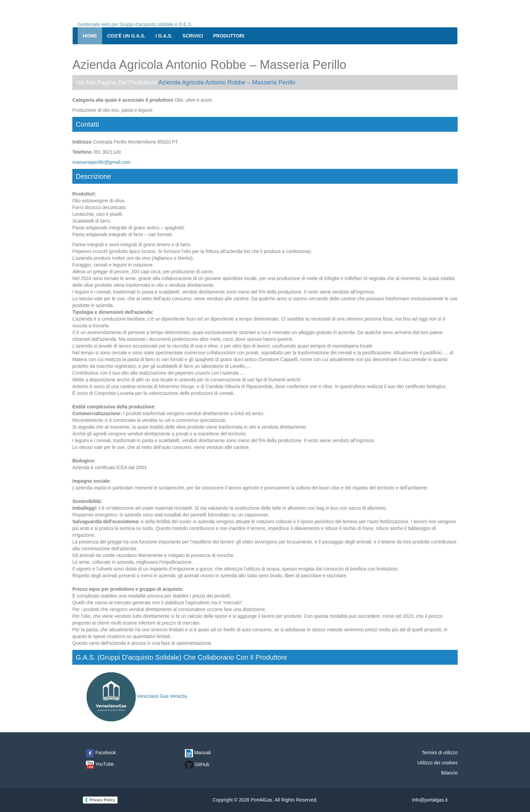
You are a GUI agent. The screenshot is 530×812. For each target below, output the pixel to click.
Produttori (229, 36)
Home (90, 36)
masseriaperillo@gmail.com (101, 162)
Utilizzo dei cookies (438, 763)
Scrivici (193, 36)
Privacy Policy (102, 800)
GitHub (197, 764)
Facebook (101, 753)
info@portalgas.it (430, 800)
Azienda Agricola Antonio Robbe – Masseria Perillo (227, 82)
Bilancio (449, 773)
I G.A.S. (164, 36)
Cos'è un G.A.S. (126, 36)
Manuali (198, 753)
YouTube (100, 764)
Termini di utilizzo (440, 753)
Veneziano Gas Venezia (136, 696)
